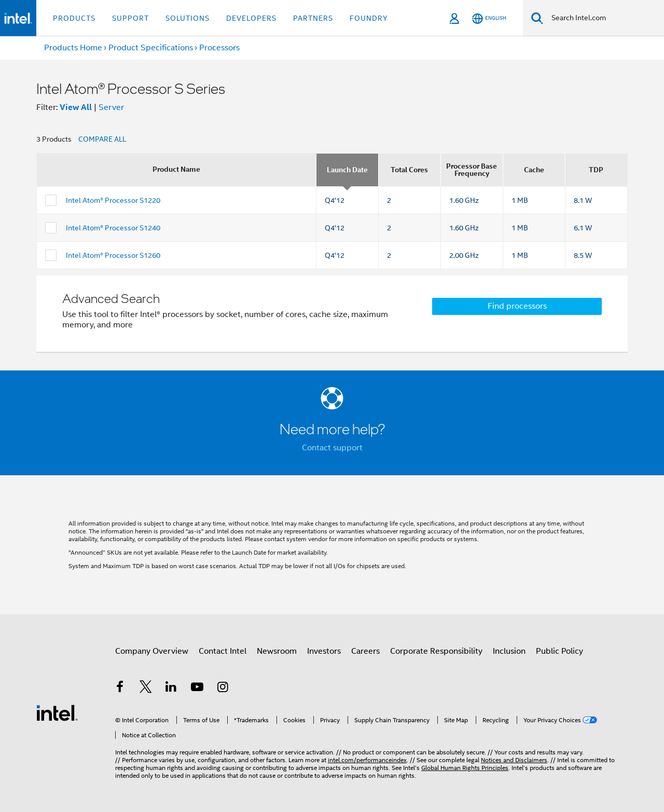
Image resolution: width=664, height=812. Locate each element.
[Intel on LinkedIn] (171, 689)
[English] (489, 18)
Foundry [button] (369, 18)
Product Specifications (151, 48)
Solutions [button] (188, 18)
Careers (365, 651)
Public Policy (559, 651)
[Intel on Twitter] (146, 689)
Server (111, 107)
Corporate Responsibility (436, 651)
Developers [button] (251, 18)
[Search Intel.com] (604, 18)
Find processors (517, 306)
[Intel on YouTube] (197, 689)
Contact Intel (223, 651)
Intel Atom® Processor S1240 (113, 228)
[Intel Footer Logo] (57, 712)
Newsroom (277, 651)
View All (76, 107)
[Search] (537, 18)
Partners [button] (313, 18)
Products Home (73, 48)
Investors (324, 651)
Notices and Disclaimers (514, 760)
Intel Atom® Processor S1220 (113, 200)
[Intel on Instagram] (223, 689)
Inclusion (509, 651)
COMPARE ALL (102, 139)
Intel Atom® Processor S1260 (113, 255)
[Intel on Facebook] (120, 689)
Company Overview (152, 651)
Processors (219, 48)
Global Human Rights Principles (465, 768)
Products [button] (74, 18)
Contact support (332, 448)
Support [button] (130, 18)
